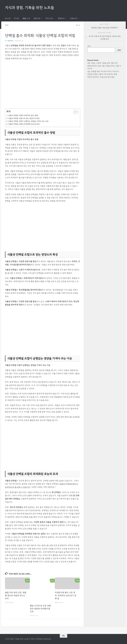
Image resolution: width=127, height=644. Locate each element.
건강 (7, 25)
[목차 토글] (75, 112)
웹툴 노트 (26, 18)
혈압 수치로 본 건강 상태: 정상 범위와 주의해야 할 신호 (41, 609)
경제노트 (61, 18)
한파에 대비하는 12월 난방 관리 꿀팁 (101, 77)
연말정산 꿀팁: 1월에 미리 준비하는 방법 (102, 74)
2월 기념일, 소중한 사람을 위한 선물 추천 (102, 63)
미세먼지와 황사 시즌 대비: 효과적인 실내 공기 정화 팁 (65, 595)
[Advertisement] (42, 86)
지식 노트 (49, 18)
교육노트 (73, 18)
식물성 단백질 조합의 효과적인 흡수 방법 (23, 115)
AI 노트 (8, 18)
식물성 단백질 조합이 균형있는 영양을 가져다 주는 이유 (28, 121)
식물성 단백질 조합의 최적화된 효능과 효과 (24, 124)
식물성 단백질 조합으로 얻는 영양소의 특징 (24, 118)
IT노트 (17, 18)
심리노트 (37, 18)
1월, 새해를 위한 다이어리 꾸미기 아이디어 (103, 71)
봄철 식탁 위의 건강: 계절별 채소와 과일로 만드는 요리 (16, 595)
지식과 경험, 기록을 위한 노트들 (30, 8)
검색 (89, 46)
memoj (11, 41)
